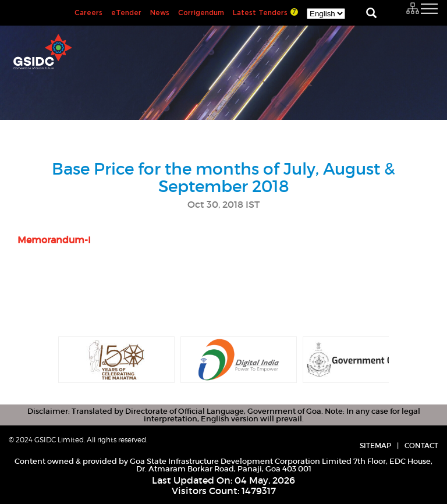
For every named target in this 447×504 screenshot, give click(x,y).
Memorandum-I (54, 240)
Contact (421, 446)
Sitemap (375, 446)
